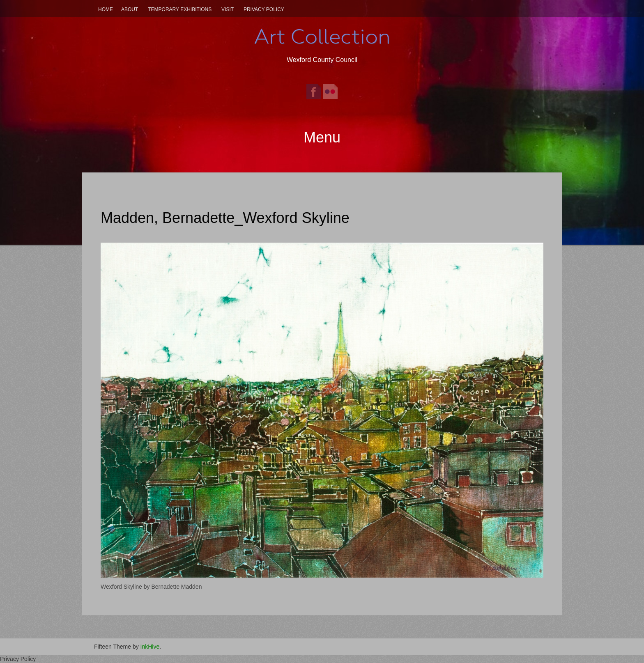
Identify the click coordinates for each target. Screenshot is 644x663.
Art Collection (322, 37)
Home (106, 9)
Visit (228, 9)
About (130, 9)
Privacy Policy (264, 9)
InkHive (150, 647)
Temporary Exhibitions (180, 9)
